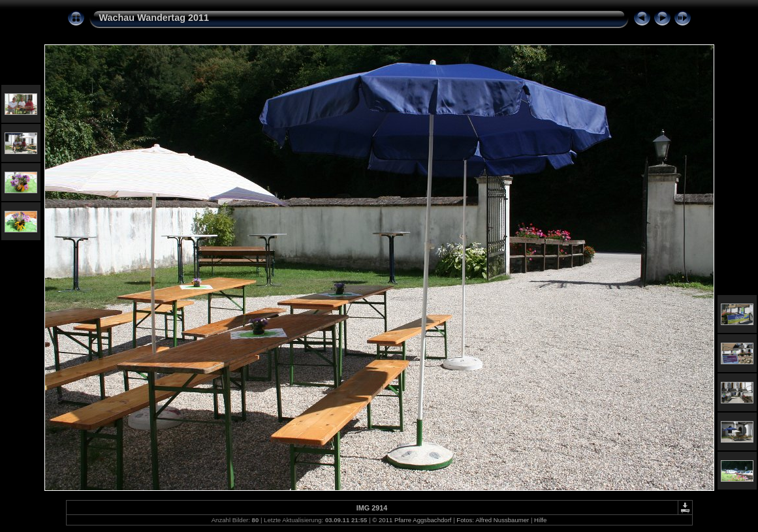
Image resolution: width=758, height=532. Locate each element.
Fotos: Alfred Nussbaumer (493, 520)
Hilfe (540, 520)
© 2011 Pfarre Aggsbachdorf (412, 520)
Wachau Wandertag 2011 (154, 18)
